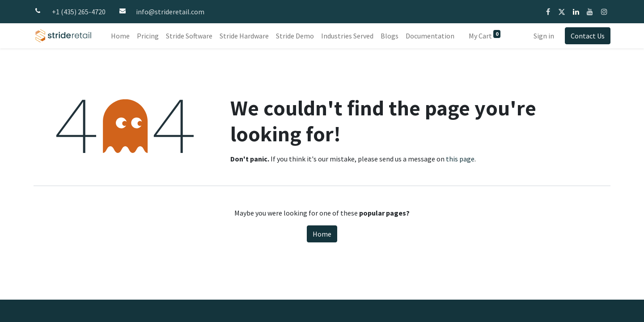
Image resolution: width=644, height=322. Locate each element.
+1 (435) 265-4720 (79, 12)
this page (460, 159)
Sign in (544, 36)
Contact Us (588, 36)
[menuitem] (120, 36)
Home (322, 234)
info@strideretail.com (170, 12)
